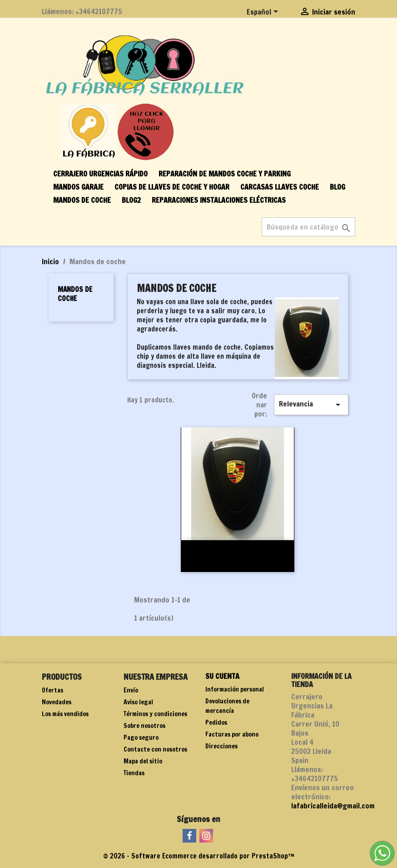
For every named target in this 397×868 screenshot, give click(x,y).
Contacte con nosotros (155, 749)
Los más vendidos (65, 714)
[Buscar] (308, 227)
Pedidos (216, 722)
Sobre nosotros (144, 726)
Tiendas (134, 773)
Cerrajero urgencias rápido (100, 174)
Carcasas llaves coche (280, 187)
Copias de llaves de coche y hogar (172, 187)
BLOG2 (131, 200)
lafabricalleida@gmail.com (333, 806)
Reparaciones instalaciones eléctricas (219, 200)
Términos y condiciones (155, 714)
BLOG (337, 187)
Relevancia (311, 404)
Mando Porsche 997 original (238, 550)
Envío (131, 690)
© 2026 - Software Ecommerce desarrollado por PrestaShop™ (199, 856)
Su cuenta (222, 676)
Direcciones (221, 746)
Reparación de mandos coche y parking (225, 174)
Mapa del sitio (143, 761)
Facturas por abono (232, 734)
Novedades (57, 702)
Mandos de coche (82, 200)
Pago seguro (141, 738)
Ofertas (52, 690)
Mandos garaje (78, 187)
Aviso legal (138, 702)
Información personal (235, 689)
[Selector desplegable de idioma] (264, 12)
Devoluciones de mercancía (227, 706)
